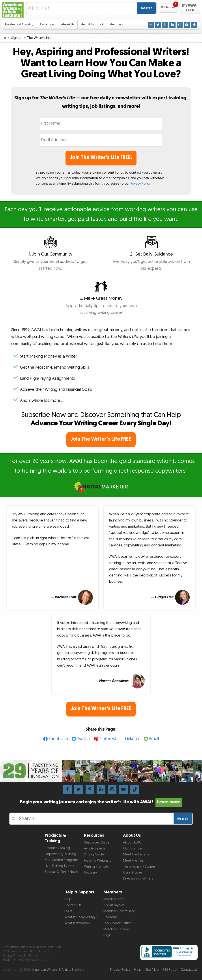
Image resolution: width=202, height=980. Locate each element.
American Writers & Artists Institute (58, 970)
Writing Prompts (96, 867)
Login (108, 935)
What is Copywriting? (80, 917)
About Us (68, 25)
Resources (47, 25)
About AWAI (132, 843)
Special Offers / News (61, 872)
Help (68, 899)
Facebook (58, 739)
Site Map (152, 970)
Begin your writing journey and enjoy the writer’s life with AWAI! (101, 802)
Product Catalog (57, 848)
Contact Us (73, 905)
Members (116, 25)
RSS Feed (170, 970)
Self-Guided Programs (62, 860)
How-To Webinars (98, 861)
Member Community (119, 911)
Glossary (91, 873)
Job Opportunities (117, 923)
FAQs (68, 911)
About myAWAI (115, 905)
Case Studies (133, 873)
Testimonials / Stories (139, 867)
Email (154, 739)
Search (147, 8)
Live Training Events (59, 866)
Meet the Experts (136, 854)
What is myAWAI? (77, 923)
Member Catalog (116, 929)
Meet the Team (135, 861)
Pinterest (108, 739)
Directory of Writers (138, 879)
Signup (17, 38)
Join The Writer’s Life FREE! (101, 157)
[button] (168, 8)
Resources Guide (97, 843)
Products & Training (19, 25)
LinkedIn (133, 739)
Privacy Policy (140, 184)
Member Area (114, 899)
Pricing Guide (94, 854)
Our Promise (132, 848)
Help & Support (92, 25)
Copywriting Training (61, 854)
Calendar (110, 917)
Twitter (84, 739)
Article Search (94, 848)
